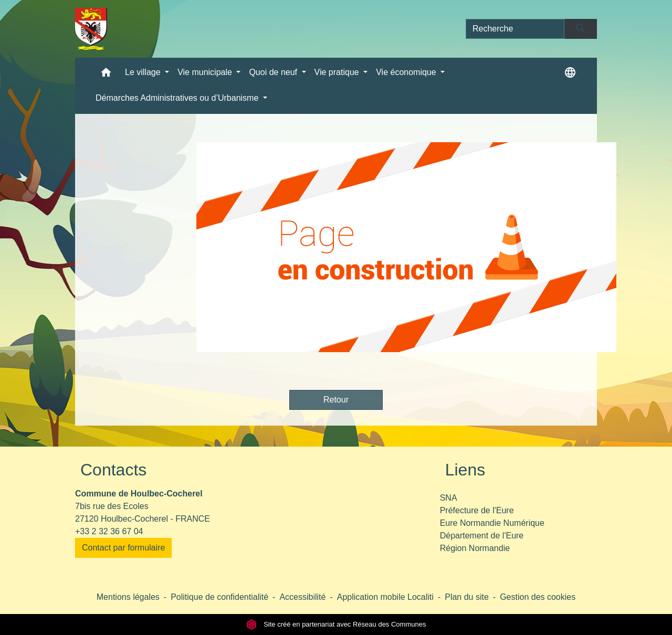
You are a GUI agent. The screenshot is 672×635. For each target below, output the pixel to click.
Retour (336, 400)
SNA (449, 498)
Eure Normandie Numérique (492, 523)
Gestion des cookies (538, 597)
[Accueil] (91, 29)
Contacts (113, 470)
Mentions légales (128, 597)
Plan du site (467, 597)
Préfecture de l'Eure (477, 510)
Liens (465, 470)
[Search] (515, 29)
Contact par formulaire (123, 548)
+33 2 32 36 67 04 (109, 531)
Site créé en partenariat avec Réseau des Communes (336, 624)
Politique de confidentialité (219, 597)
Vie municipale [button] (206, 72)
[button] (106, 75)
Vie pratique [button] (338, 72)
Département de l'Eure (482, 536)
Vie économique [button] (407, 72)
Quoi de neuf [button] (274, 72)
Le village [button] (144, 72)
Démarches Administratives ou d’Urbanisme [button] (178, 98)
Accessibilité (302, 597)
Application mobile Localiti (385, 597)
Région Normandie (475, 548)
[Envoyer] (581, 29)
